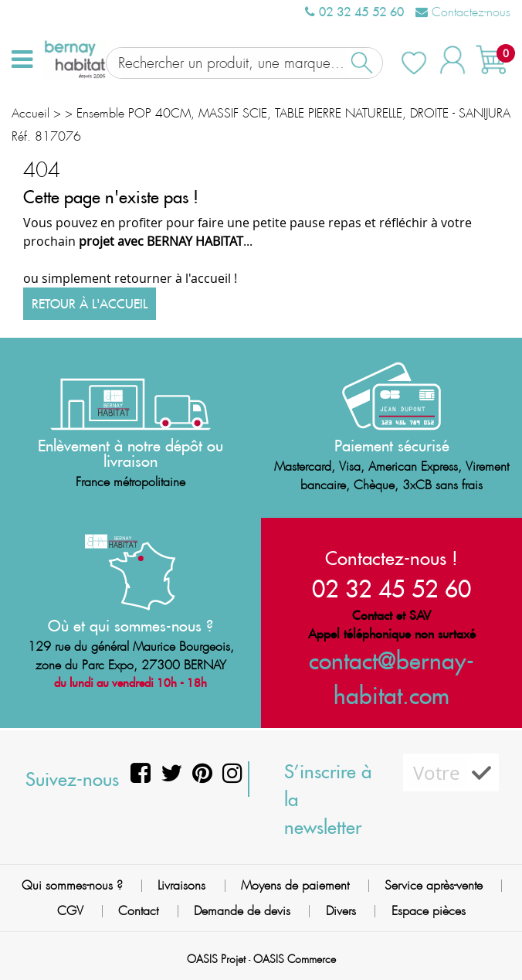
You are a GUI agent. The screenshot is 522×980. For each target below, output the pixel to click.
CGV (70, 911)
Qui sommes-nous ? (72, 885)
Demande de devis (242, 911)
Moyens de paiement (295, 885)
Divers (341, 911)
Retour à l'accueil (90, 304)
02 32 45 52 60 (354, 12)
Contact (138, 911)
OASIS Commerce (295, 959)
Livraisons (181, 885)
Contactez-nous (463, 12)
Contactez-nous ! (391, 558)
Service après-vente (434, 885)
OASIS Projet (216, 959)
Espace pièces (429, 911)
